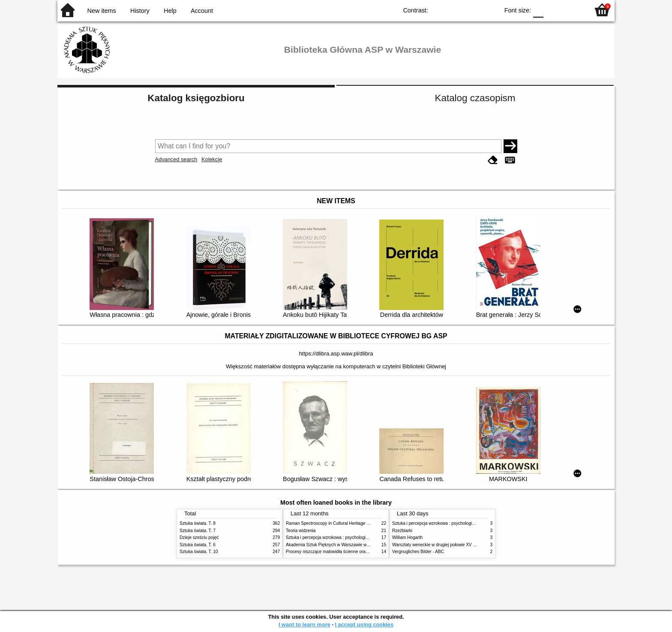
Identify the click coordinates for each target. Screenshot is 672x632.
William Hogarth (407, 537)
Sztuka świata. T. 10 (199, 552)
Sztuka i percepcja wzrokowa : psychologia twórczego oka (341, 537)
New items (102, 11)
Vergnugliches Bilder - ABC (418, 552)
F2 (573, 10)
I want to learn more (304, 624)
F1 (553, 10)
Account (202, 11)
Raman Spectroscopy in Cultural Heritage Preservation (338, 523)
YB (472, 10)
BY (490, 10)
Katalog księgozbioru (196, 98)
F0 (538, 10)
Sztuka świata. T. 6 (198, 545)
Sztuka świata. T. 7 (198, 531)
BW (455, 10)
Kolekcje (212, 159)
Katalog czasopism (475, 98)
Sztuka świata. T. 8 (198, 523)
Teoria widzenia (301, 531)
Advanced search (176, 159)
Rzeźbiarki (402, 531)
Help (170, 11)
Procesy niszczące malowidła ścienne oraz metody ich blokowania (349, 552)
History (140, 11)
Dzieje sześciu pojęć (199, 537)
